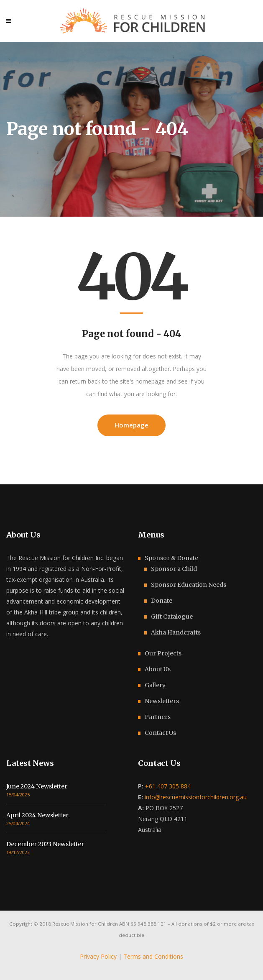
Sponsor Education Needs (189, 585)
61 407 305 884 (168, 786)
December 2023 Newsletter (45, 844)
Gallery (155, 685)
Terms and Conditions (153, 956)
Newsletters (162, 701)
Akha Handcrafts (176, 632)
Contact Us (160, 733)
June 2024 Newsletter (37, 786)
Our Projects (163, 653)
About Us (158, 669)
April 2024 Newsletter (37, 815)
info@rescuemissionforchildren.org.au (196, 797)
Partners (158, 717)
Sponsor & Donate (171, 558)
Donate (162, 601)
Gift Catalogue (172, 617)
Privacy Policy (98, 956)
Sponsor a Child (174, 569)
